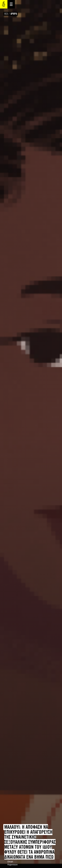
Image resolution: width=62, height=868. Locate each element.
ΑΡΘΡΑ (14, 14)
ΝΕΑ (6, 14)
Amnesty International (4, 4)
